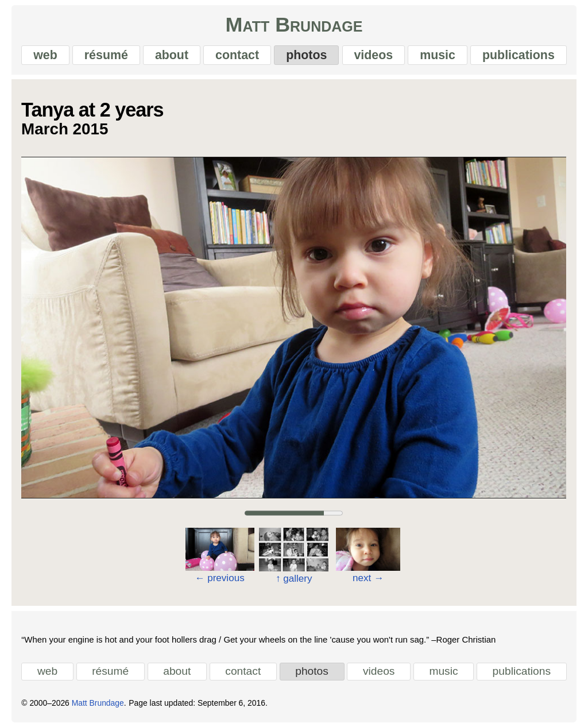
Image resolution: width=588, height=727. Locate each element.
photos (306, 55)
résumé (106, 55)
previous (220, 578)
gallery (294, 579)
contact (237, 55)
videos (373, 55)
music (438, 55)
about (172, 55)
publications (519, 55)
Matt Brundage (294, 25)
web (45, 55)
